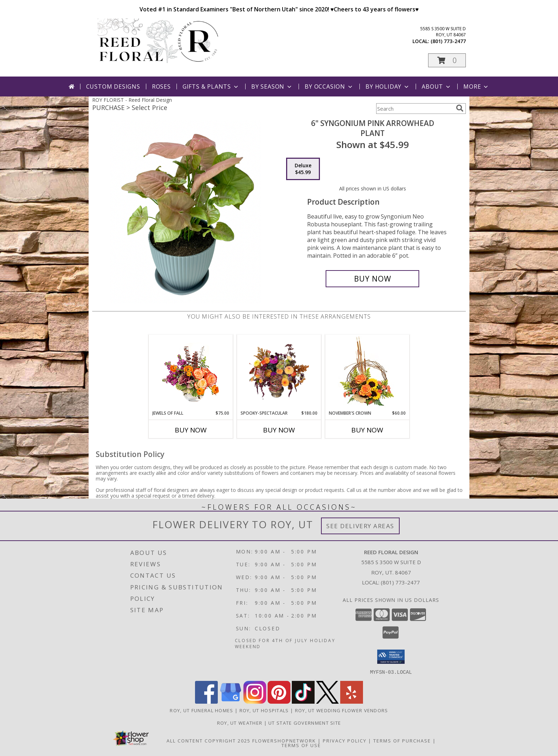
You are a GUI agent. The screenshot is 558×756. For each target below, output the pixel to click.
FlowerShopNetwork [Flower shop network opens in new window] (284, 740)
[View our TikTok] (303, 701)
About (437, 86)
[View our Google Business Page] (231, 701)
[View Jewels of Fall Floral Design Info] (191, 372)
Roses (161, 86)
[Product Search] (415, 109)
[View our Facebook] (206, 701)
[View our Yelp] (352, 701)
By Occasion (329, 86)
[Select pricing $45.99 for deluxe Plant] (303, 169)
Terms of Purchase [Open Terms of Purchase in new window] (402, 740)
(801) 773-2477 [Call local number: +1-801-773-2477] (448, 41)
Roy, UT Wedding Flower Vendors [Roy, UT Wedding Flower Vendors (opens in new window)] (342, 710)
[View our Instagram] (255, 701)
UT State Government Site (305, 723)
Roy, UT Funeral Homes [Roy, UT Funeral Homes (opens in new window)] (201, 710)
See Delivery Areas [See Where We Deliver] (360, 526)
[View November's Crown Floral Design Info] (367, 372)
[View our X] (327, 701)
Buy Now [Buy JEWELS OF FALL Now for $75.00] (191, 430)
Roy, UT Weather (240, 723)
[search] (460, 108)
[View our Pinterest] (279, 701)
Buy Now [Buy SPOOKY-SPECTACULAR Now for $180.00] (279, 430)
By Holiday (388, 86)
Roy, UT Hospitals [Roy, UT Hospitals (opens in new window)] (264, 710)
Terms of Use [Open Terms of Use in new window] (301, 745)
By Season (272, 86)
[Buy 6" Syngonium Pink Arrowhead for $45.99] (372, 279)
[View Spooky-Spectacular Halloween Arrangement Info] (279, 372)
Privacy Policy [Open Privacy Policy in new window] (345, 740)
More (476, 86)
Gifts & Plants (211, 86)
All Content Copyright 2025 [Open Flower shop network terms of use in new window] (209, 740)
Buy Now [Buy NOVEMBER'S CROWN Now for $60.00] (367, 430)
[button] (447, 60)
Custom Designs (113, 86)
